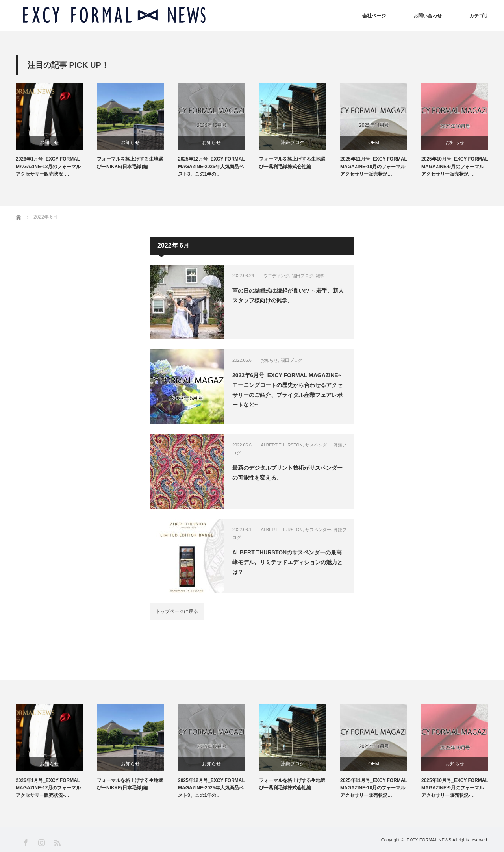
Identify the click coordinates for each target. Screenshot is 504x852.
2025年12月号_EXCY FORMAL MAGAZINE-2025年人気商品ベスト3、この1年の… (211, 167)
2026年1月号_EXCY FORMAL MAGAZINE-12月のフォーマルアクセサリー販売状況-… (48, 167)
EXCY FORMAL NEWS (429, 840)
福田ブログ (303, 276)
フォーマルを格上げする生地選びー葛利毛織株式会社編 (292, 163)
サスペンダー (318, 445)
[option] (56, 131)
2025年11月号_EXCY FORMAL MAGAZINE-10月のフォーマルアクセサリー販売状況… (374, 167)
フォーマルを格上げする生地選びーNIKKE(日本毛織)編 (130, 163)
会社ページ (374, 16)
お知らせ (49, 143)
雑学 (320, 276)
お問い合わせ (428, 16)
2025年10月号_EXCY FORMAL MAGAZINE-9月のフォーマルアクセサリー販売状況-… (455, 167)
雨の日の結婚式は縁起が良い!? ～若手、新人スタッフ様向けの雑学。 (288, 295)
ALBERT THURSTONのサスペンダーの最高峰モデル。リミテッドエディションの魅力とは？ (287, 562)
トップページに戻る (177, 611)
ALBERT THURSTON (282, 445)
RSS (57, 842)
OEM (373, 143)
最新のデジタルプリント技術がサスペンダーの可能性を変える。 (287, 473)
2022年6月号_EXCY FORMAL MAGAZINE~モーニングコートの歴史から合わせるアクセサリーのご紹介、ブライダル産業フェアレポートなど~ (287, 390)
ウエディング (276, 276)
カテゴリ (479, 16)
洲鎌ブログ (293, 143)
